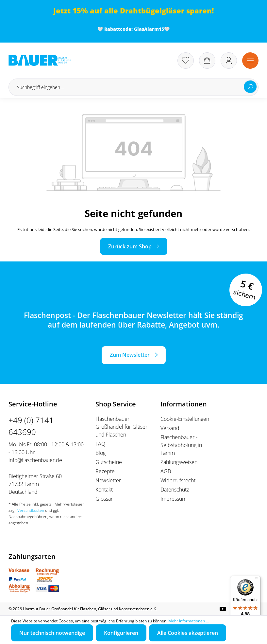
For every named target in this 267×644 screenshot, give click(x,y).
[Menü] (250, 61)
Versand (170, 428)
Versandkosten (31, 510)
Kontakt (104, 490)
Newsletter (108, 480)
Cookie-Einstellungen (185, 419)
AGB (166, 471)
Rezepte (105, 471)
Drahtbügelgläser (152, 11)
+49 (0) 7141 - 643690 (33, 426)
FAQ (100, 444)
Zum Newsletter (130, 355)
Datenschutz (175, 490)
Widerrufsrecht (178, 480)
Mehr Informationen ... (189, 621)
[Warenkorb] (207, 61)
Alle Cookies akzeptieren (188, 633)
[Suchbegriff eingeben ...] (133, 87)
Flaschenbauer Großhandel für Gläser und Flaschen (121, 427)
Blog (100, 453)
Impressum (174, 499)
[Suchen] (250, 87)
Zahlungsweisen (179, 462)
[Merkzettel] (186, 61)
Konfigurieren (121, 633)
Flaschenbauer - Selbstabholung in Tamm (181, 445)
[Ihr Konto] (229, 61)
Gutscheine (109, 462)
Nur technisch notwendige (52, 633)
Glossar (104, 499)
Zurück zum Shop (130, 246)
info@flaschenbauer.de (35, 460)
